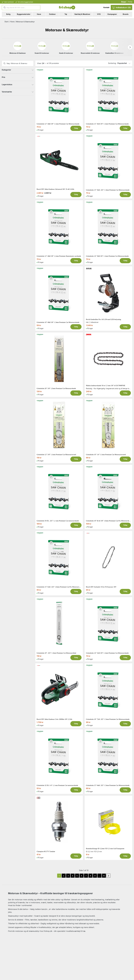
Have (12, 22)
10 (104, 876)
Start (6, 22)
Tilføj (76, 128)
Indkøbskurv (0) (121, 7)
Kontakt (106, 7)
